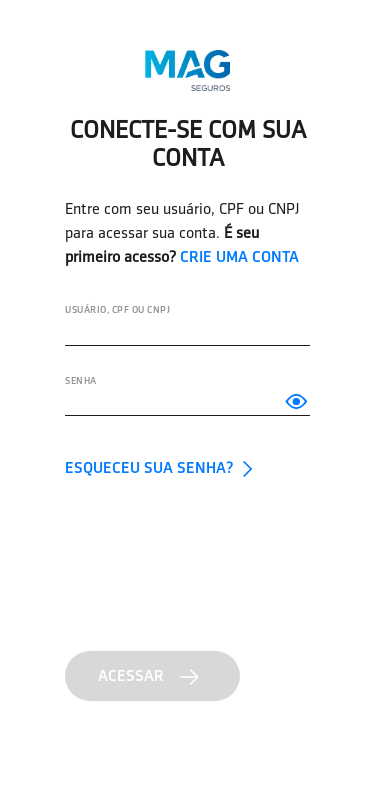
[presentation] (217, 561)
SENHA (81, 380)
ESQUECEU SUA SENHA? (162, 468)
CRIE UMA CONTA (239, 256)
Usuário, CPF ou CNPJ (117, 309)
